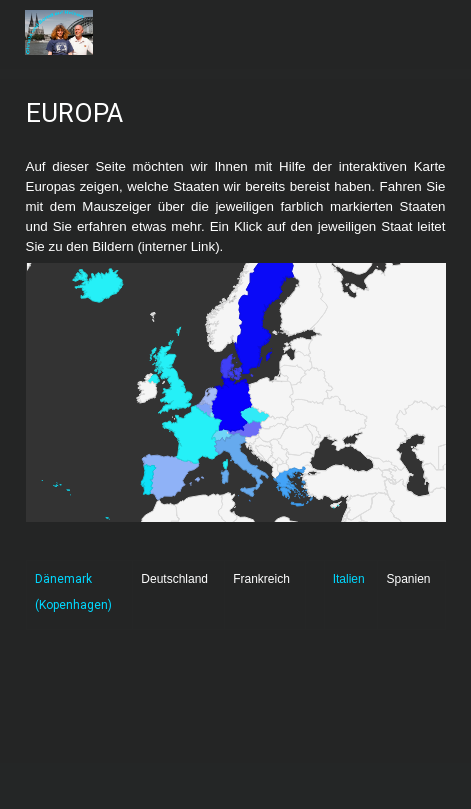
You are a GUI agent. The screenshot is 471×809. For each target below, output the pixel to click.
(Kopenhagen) (73, 605)
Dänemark (63, 579)
